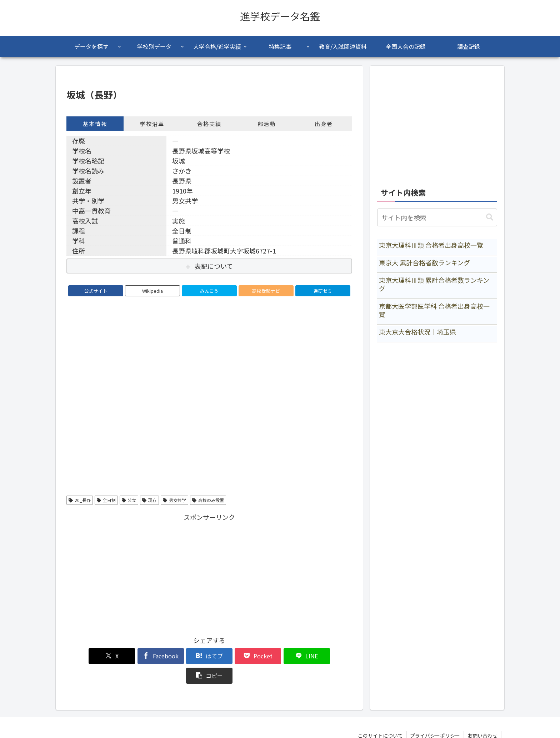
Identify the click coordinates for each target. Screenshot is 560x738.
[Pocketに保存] (233, 656)
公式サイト (96, 291)
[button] (329, 656)
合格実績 (209, 124)
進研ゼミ (323, 291)
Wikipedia (152, 291)
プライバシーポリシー (435, 716)
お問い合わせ (482, 716)
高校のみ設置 (208, 500)
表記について (214, 266)
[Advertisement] (209, 573)
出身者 (324, 124)
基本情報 (95, 124)
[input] (437, 217)
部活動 (267, 124)
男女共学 (174, 500)
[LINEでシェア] (281, 656)
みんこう (209, 291)
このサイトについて (380, 716)
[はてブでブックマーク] (185, 656)
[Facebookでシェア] (137, 656)
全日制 (106, 500)
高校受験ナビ (266, 291)
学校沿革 (152, 124)
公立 (129, 500)
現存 (149, 500)
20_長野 (80, 500)
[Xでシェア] (89, 656)
